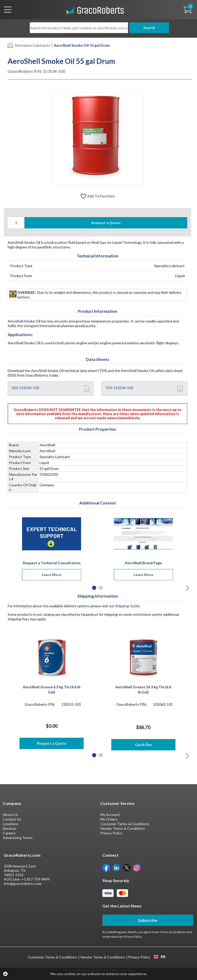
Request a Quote (106, 223)
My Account (110, 815)
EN (160, 957)
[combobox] (159, 957)
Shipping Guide (127, 606)
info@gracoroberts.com (23, 883)
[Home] (11, 45)
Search (148, 28)
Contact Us (12, 819)
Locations (11, 824)
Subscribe (148, 920)
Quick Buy (143, 745)
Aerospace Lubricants (32, 45)
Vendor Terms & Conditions (123, 828)
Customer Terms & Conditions (125, 824)
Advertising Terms (18, 838)
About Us (11, 815)
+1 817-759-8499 (36, 879)
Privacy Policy (111, 833)
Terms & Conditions (173, 932)
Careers (9, 833)
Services (10, 828)
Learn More (52, 575)
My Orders (109, 819)
